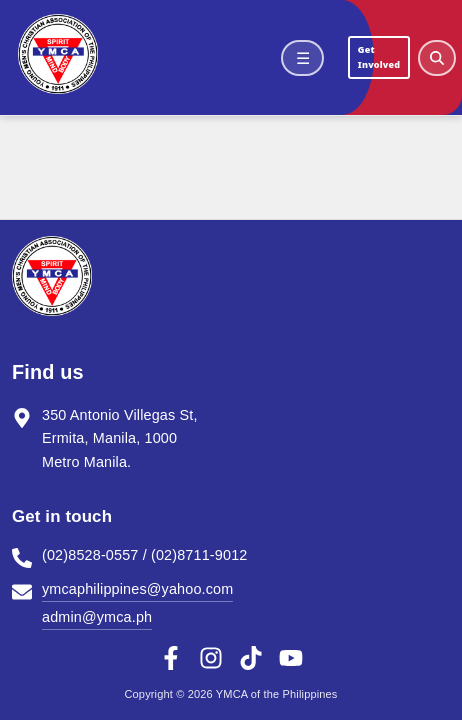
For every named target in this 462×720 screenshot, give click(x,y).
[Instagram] (211, 658)
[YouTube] (291, 658)
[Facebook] (171, 658)
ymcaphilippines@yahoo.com (137, 589)
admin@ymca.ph (97, 617)
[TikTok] (251, 658)
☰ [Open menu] (303, 58)
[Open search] (437, 58)
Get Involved (379, 56)
